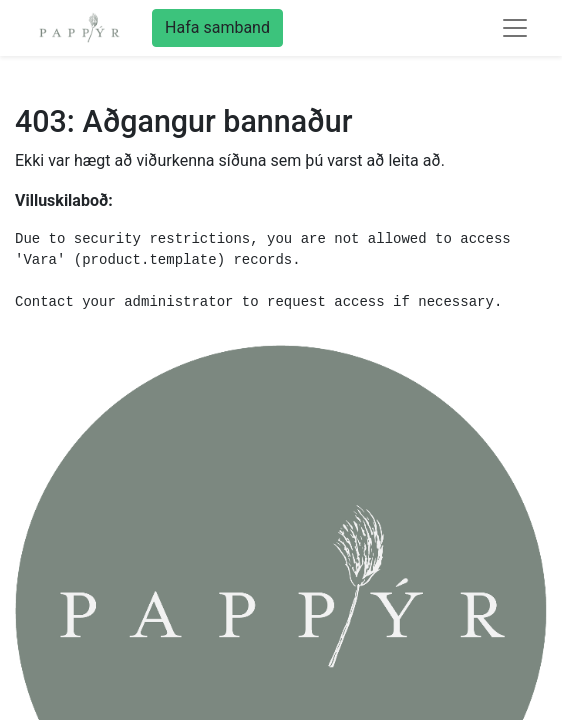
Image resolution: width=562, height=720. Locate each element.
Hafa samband (217, 27)
